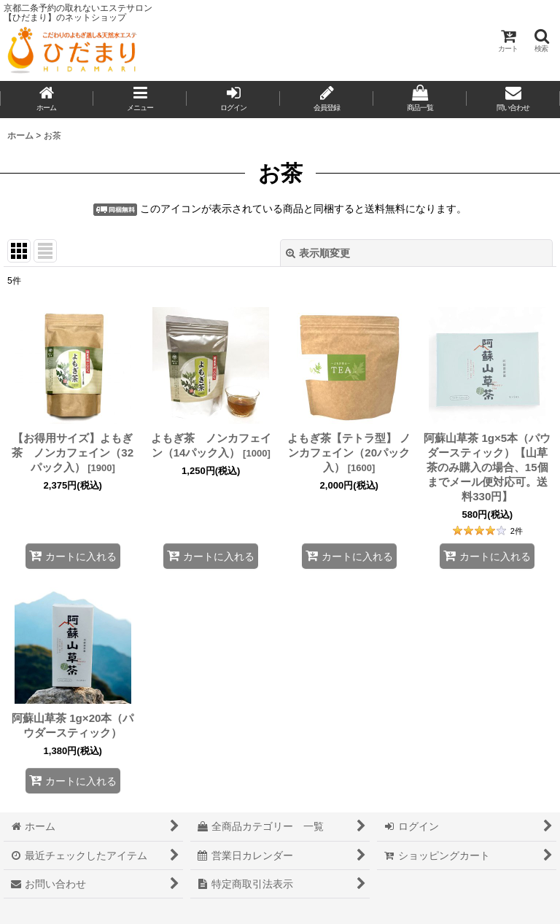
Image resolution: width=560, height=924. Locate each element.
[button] (541, 40)
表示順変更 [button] (318, 253)
